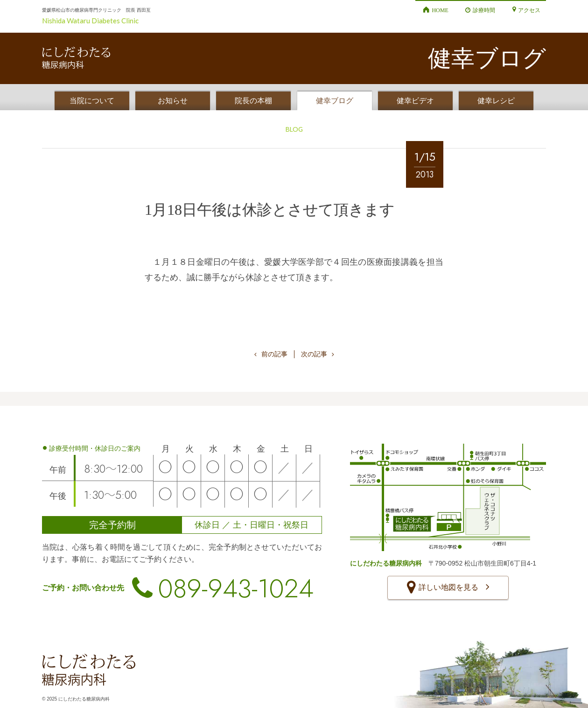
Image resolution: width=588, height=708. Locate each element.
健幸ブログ (335, 101)
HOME (440, 10)
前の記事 (271, 354)
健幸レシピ (496, 101)
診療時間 (484, 10)
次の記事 (318, 354)
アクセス (529, 10)
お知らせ (173, 101)
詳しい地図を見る (448, 588)
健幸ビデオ (415, 101)
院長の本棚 (253, 101)
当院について (92, 101)
